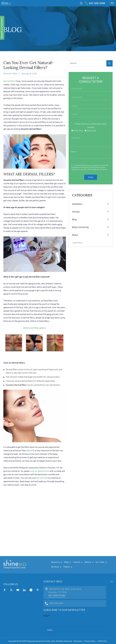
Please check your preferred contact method (91, 126)
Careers (77, 562)
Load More (77, 243)
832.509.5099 (42, 478)
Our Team (100, 562)
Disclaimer (78, 641)
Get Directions (57, 595)
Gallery (88, 562)
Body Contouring (80, 227)
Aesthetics (77, 204)
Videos (66, 567)
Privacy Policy (90, 641)
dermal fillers (9, 81)
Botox (75, 235)
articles (76, 212)
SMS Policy (102, 641)
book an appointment (40, 471)
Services (55, 567)
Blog (74, 220)
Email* (47, 616)
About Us (56, 562)
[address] (58, 527)
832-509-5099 (95, 3)
